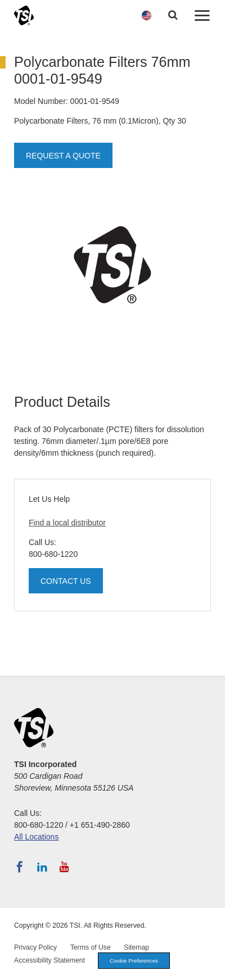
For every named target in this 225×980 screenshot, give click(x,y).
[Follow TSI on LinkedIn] (42, 867)
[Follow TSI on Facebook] (20, 867)
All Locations (36, 837)
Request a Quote (63, 156)
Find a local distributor (67, 523)
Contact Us (66, 581)
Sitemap (136, 947)
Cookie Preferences (134, 961)
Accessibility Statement (49, 960)
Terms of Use (91, 947)
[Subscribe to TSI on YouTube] (64, 867)
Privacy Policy (35, 947)
